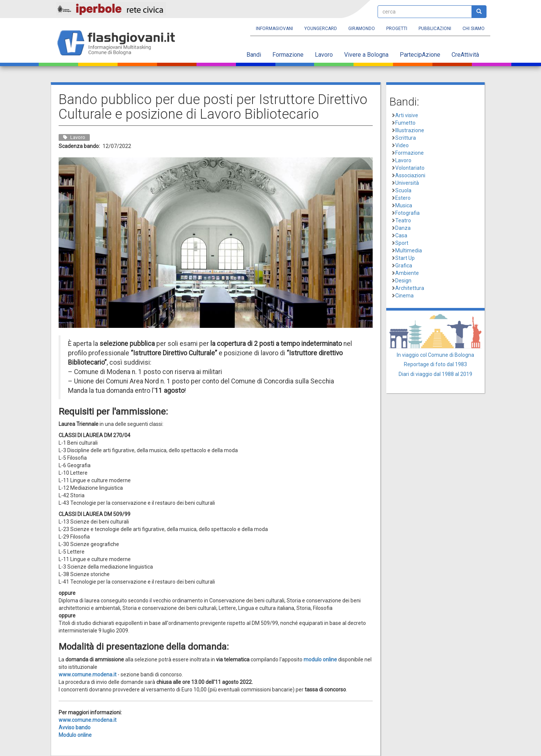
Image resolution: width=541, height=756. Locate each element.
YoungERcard (321, 29)
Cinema (404, 296)
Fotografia (407, 213)
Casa (401, 235)
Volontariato (410, 168)
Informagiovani (274, 29)
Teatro (403, 220)
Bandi (254, 55)
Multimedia (409, 250)
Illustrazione (410, 130)
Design (403, 281)
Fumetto (405, 123)
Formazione (288, 55)
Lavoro (324, 55)
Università (407, 183)
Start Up (405, 258)
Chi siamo (474, 29)
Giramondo (362, 29)
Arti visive (407, 115)
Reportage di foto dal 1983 (435, 364)
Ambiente (407, 273)
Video (402, 145)
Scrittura (406, 138)
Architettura (410, 288)
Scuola (403, 190)
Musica (404, 205)
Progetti (397, 29)
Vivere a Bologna (366, 55)
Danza (403, 228)
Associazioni (410, 175)
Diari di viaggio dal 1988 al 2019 (435, 374)
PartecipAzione (420, 55)
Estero (403, 198)
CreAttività (465, 55)
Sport (402, 243)
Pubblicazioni (435, 29)
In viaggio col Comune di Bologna (435, 355)
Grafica (404, 266)
